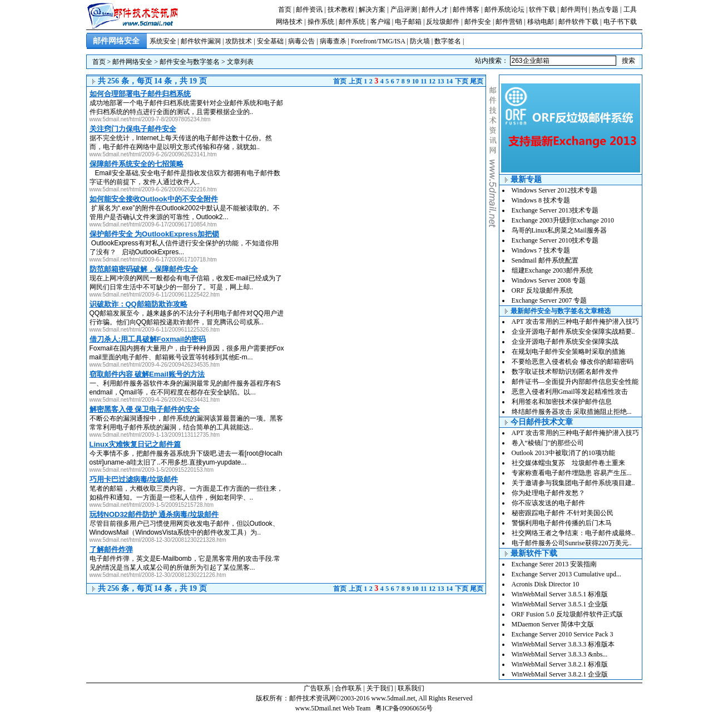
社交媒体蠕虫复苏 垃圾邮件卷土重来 (568, 463)
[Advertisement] (392, 165)
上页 (355, 81)
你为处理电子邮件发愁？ (548, 493)
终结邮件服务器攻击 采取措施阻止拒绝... (572, 412)
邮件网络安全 (132, 62)
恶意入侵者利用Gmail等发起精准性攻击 (570, 392)
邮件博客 (466, 9)
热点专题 (605, 9)
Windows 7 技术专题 (541, 250)
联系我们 (411, 688)
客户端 (380, 22)
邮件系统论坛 (504, 9)
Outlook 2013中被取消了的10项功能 (563, 453)
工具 (630, 9)
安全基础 (270, 41)
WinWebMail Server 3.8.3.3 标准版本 (563, 644)
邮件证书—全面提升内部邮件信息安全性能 (575, 382)
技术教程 (341, 9)
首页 (285, 9)
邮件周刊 (574, 9)
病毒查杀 (333, 41)
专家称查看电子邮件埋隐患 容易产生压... (572, 473)
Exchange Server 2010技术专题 (555, 240)
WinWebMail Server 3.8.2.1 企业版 (560, 674)
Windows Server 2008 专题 (549, 280)
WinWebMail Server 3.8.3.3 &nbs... (560, 654)
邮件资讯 (309, 9)
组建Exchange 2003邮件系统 (552, 270)
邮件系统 (352, 22)
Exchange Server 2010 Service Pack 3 (563, 634)
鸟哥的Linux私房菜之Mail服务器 (559, 230)
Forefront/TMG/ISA (378, 41)
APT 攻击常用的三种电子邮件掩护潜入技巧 (575, 322)
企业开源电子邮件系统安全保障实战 (565, 342)
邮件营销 (509, 22)
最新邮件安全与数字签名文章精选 (561, 311)
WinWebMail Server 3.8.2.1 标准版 (560, 664)
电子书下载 (620, 22)
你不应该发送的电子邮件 (548, 503)
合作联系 (348, 688)
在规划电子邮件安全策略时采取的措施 (568, 352)
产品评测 (404, 9)
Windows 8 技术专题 (541, 200)
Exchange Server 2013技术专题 (555, 210)
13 (441, 81)
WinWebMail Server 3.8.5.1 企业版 (560, 604)
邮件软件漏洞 (201, 41)
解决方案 (372, 9)
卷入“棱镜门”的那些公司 (548, 443)
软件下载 (542, 9)
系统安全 (163, 41)
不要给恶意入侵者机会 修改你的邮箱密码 (573, 362)
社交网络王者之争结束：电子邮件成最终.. (573, 533)
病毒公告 (301, 41)
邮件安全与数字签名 (190, 62)
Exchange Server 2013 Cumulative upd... (567, 574)
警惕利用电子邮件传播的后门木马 (562, 523)
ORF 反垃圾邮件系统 (542, 290)
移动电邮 (541, 22)
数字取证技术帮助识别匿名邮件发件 (565, 372)
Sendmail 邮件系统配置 (545, 260)
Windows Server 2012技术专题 (555, 190)
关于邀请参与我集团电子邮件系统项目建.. (573, 483)
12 (432, 81)
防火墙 (420, 41)
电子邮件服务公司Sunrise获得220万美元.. (572, 543)
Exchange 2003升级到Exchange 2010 (563, 220)
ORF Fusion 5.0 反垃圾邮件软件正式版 (567, 614)
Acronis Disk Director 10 (546, 584)
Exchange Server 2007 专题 (549, 300)
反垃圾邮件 (443, 22)
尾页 (477, 81)
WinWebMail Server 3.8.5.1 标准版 (560, 594)
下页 (462, 81)
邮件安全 (478, 22)
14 (449, 81)
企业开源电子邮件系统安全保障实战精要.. (573, 332)
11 (424, 81)
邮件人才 (435, 9)
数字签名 (448, 41)
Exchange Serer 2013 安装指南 (554, 564)
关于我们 (380, 688)
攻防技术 (239, 41)
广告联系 (317, 688)
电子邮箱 (408, 22)
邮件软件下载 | (581, 22)
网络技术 (289, 22)
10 (415, 81)
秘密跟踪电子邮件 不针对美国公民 (563, 513)
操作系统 (321, 22)
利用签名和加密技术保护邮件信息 (562, 402)
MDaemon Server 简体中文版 (553, 624)
